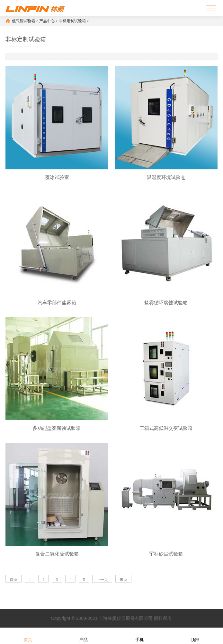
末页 (123, 580)
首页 (13, 580)
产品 (84, 635)
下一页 (102, 580)
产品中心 (47, 21)
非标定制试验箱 (72, 21)
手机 (139, 635)
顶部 (195, 635)
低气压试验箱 (23, 21)
